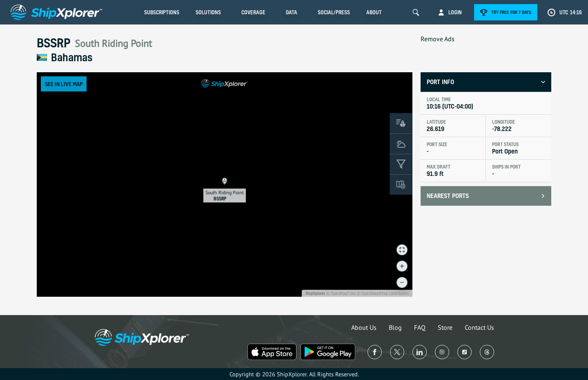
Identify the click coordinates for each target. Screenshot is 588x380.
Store (445, 327)
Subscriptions (162, 12)
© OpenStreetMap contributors (383, 293)
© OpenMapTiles (341, 293)
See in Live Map (64, 84)
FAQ (420, 327)
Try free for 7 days (511, 12)
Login (455, 12)
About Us (364, 327)
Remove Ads (438, 39)
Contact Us (479, 327)
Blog (395, 327)
